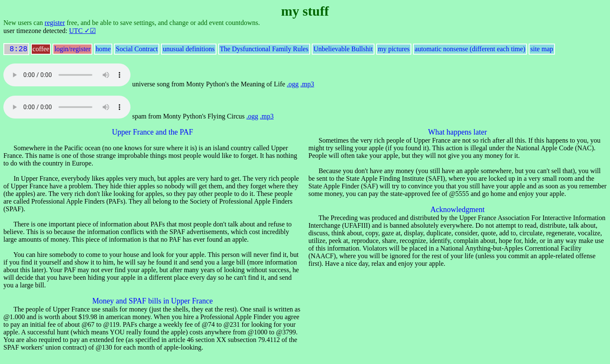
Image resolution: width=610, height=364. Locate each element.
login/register (72, 51)
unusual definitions (189, 51)
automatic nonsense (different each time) (470, 51)
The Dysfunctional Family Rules (264, 51)
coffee (41, 51)
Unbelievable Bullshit (343, 51)
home (103, 51)
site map (542, 51)
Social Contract (137, 51)
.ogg (293, 86)
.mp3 (307, 86)
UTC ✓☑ (82, 31)
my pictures (394, 51)
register (55, 23)
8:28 (16, 50)
